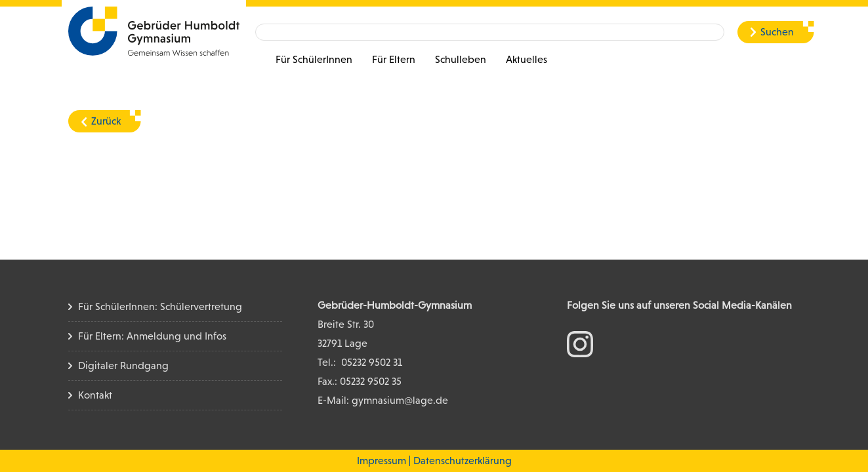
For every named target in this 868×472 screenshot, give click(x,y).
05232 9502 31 (372, 362)
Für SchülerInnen (314, 59)
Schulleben (461, 59)
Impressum (382, 461)
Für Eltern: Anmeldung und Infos (152, 336)
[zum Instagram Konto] (580, 343)
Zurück (106, 121)
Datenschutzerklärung (463, 461)
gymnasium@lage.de (400, 400)
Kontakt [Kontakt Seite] (95, 395)
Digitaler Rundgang (123, 365)
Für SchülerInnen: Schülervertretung (160, 306)
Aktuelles (527, 59)
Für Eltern (394, 59)
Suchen (777, 32)
